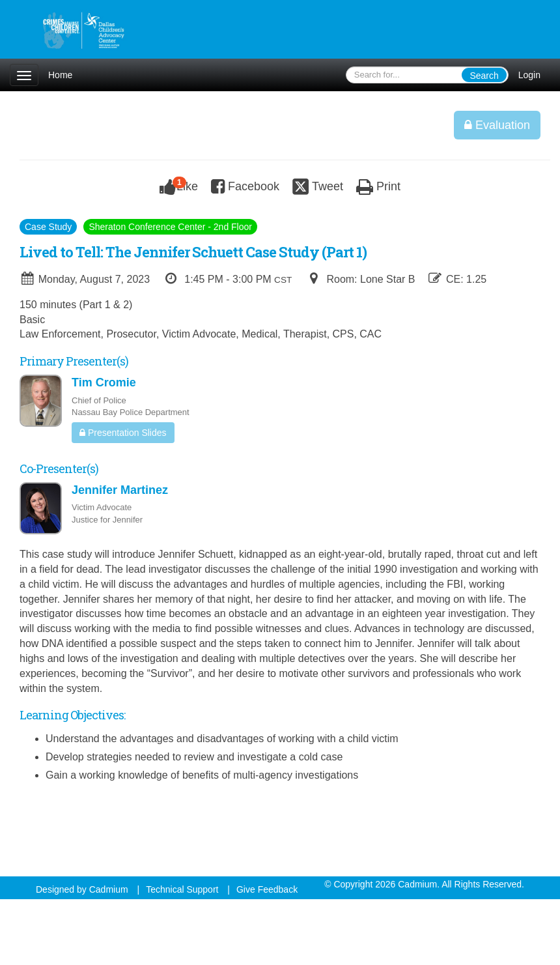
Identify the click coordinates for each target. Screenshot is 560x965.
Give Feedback (267, 889)
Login (529, 75)
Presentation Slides (123, 433)
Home (60, 75)
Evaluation (497, 125)
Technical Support (182, 889)
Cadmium (109, 889)
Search (484, 76)
